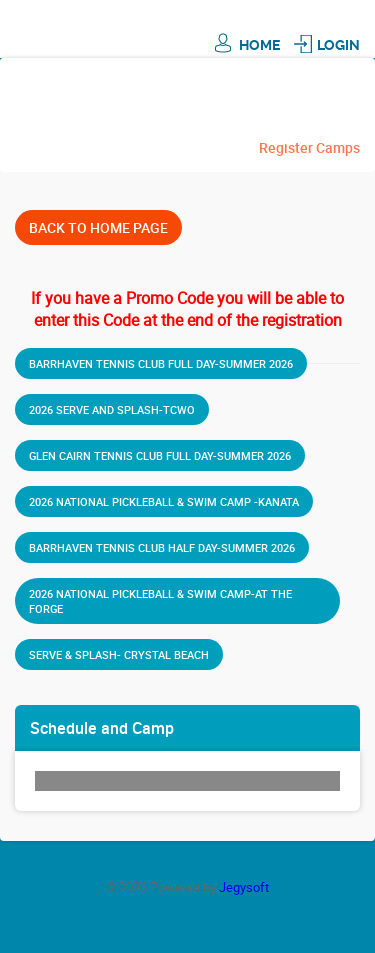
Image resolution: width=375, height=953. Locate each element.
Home (259, 45)
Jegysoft (244, 887)
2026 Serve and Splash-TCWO (112, 409)
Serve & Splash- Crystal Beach (119, 654)
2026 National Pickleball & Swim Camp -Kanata (164, 501)
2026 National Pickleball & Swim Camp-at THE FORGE (160, 601)
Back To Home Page (98, 227)
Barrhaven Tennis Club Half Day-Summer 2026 (162, 547)
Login (338, 45)
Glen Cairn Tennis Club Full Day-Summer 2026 (160, 455)
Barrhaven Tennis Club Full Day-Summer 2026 (161, 363)
